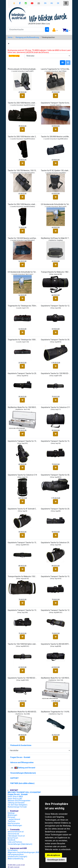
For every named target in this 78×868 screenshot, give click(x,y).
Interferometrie (14, 823)
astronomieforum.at (16, 832)
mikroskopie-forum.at (16, 836)
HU (52, 3)
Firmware (11, 817)
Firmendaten (13, 850)
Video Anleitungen (15, 825)
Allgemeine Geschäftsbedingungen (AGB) (24, 852)
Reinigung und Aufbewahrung (27, 37)
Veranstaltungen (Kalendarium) (20, 844)
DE (58, 3)
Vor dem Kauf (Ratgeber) (18, 805)
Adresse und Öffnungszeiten (19, 801)
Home (10, 37)
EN (45, 3)
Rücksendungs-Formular (17, 807)
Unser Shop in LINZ (15, 799)
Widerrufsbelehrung (15, 859)
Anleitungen (12, 815)
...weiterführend (14, 819)
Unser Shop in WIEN (15, 796)
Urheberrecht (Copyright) (17, 857)
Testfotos (12, 821)
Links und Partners (15, 842)
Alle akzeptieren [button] (53, 855)
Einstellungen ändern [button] (56, 860)
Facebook (11, 840)
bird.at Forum (13, 838)
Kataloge (11, 813)
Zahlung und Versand (16, 803)
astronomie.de (13, 834)
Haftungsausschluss (16, 854)
